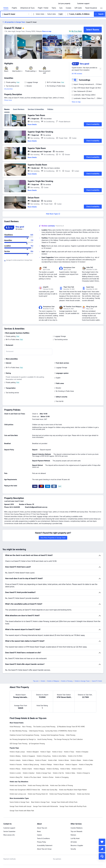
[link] (64, 4)
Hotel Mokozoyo (15, 727)
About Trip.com (42, 828)
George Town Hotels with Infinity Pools (64, 802)
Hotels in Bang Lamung (31, 765)
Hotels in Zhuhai (48, 777)
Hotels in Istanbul (29, 773)
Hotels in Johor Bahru (59, 756)
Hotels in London (15, 773)
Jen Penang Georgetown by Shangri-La (23, 739)
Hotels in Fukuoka (16, 765)
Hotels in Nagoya (39, 769)
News (39, 831)
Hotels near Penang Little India (38, 785)
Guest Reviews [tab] (19, 109)
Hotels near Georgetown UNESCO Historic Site (25, 790)
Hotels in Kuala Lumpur (17, 752)
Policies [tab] (50, 109)
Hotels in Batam (76, 760)
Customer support (9, 828)
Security (73, 849)
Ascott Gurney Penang (45, 739)
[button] (74, 4)
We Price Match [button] (77, 31)
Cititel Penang (71, 735)
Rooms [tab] (7, 109)
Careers (39, 835)
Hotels (6, 8)
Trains (54, 8)
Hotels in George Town (82, 681)
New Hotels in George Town (40, 802)
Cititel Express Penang (36, 731)
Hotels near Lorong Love (18, 794)
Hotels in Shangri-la (83, 773)
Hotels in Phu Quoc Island (32, 777)
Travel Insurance (91, 8)
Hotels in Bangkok (33, 752)
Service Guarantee (9, 831)
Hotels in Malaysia (53, 681)
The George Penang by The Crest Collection (68, 739)
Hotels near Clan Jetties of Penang (61, 785)
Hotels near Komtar (83, 794)
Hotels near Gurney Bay (50, 790)
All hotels (74, 842)
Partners (73, 835)
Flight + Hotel (43, 8)
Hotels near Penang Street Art (38, 794)
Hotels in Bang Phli (16, 777)
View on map (76, 102)
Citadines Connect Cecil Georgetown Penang (24, 735)
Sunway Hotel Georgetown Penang (53, 735)
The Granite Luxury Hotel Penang (44, 727)
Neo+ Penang (27, 727)
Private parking (11, 336)
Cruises (69, 8)
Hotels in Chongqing (62, 777)
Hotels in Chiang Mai (86, 765)
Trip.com (36, 681)
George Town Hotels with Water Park (22, 811)
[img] (23, 47)
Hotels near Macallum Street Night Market (73, 790)
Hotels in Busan (59, 765)
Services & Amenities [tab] (36, 109)
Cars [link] (61, 8)
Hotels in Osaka (88, 760)
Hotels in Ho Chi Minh (75, 756)
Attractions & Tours (27, 8)
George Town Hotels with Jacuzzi (21, 806)
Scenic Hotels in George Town (20, 802)
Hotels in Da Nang (53, 769)
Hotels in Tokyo (69, 752)
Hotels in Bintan (64, 760)
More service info (9, 835)
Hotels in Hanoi (77, 769)
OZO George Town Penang (18, 744)
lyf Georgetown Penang (37, 744)
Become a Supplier (77, 845)
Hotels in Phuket (41, 760)
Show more (8, 100)
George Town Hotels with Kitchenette (45, 806)
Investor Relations (77, 828)
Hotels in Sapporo (71, 765)
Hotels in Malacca (28, 760)
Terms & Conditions (43, 838)
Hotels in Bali (52, 760)
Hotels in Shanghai (82, 752)
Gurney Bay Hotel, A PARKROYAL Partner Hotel (61, 731)
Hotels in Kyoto (27, 769)
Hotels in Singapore (29, 756)
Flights (14, 8)
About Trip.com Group (44, 849)
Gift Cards (78, 8)
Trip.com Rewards (76, 831)
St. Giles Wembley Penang (18, 731)
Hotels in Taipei (45, 752)
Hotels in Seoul (57, 752)
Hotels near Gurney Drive (18, 785)
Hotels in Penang (67, 681)
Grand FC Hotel (13, 28)
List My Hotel (75, 838)
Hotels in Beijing (15, 756)
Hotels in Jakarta (15, 760)
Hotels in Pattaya (46, 765)
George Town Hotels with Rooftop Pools (73, 806)
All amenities (8, 89)
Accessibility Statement (45, 845)
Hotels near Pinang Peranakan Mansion (62, 794)
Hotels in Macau (15, 769)
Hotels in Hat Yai (58, 773)
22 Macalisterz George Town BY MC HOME (71, 727)
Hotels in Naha (65, 769)
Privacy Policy (41, 842)
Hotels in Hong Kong (44, 756)
